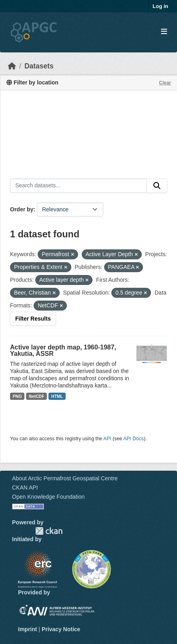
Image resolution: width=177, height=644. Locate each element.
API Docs (134, 439)
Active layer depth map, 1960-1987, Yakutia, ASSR (63, 350)
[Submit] (157, 186)
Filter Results (33, 319)
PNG (17, 396)
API (107, 439)
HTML (57, 396)
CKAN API (25, 488)
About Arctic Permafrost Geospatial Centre (65, 478)
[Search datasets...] (78, 186)
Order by (22, 209)
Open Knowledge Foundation (48, 497)
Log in (160, 6)
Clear (165, 83)
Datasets (39, 66)
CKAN (49, 531)
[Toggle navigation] (164, 32)
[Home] (12, 66)
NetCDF (37, 396)
